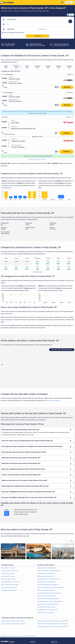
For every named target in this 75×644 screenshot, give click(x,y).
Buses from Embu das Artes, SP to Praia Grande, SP (51, 587)
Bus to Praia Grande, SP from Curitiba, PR (48, 585)
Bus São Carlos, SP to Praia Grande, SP (48, 604)
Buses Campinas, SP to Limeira (9, 571)
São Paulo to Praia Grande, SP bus (46, 607)
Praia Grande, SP (67, 350)
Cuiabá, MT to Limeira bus (8, 574)
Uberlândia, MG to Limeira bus (9, 590)
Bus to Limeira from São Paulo (9, 587)
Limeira (54, 350)
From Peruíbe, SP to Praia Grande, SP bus (48, 599)
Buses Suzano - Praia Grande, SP (46, 613)
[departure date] (22, 29)
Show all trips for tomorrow (37, 159)
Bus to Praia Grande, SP (30, 636)
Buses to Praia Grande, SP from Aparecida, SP (49, 571)
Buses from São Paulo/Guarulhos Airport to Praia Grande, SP (53, 624)
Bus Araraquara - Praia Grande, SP (46, 574)
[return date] (55, 29)
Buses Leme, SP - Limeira (8, 576)
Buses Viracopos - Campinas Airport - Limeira (13, 621)
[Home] (7, 3)
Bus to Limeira (20, 636)
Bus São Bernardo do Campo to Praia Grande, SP (50, 601)
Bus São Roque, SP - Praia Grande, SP (47, 610)
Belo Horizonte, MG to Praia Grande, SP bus (49, 579)
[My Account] (62, 2)
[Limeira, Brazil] (40, 20)
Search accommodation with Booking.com (14, 33)
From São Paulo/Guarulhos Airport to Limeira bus (14, 624)
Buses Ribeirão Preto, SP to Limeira (11, 582)
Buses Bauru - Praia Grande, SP (46, 576)
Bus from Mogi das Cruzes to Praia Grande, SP (49, 593)
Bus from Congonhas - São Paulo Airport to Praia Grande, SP (53, 627)
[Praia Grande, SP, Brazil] (40, 24)
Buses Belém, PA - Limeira (8, 568)
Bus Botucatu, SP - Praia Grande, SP (47, 582)
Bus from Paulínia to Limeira (9, 579)
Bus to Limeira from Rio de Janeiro (10, 585)
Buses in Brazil (11, 636)
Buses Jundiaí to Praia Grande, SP (46, 590)
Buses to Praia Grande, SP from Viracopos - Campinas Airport (53, 621)
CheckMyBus (3, 636)
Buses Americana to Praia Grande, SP (47, 568)
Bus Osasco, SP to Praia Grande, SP (47, 596)
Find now (67, 87)
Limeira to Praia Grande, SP (53, 401)
